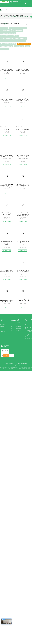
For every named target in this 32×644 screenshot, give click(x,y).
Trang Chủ (3, 10)
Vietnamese (29, 5)
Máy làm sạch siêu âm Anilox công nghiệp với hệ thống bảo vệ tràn (23, 186)
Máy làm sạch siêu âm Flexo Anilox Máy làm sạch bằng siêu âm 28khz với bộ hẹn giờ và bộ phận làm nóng (7, 186)
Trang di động (16, 365)
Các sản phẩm (11, 10)
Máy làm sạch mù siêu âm (20, 41)
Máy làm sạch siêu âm (18, 31)
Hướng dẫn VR (18, 10)
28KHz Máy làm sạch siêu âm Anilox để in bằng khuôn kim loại (23, 243)
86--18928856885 (6, 5)
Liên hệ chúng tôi (24, 17)
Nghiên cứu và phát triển (21, 331)
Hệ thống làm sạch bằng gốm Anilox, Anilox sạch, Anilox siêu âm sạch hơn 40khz (7, 157)
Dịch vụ (12, 331)
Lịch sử (12, 328)
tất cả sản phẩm (4, 28)
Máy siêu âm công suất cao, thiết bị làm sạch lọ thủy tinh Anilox (23, 300)
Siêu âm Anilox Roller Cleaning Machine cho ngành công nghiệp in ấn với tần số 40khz (23, 128)
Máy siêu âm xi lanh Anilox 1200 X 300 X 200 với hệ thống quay (7, 71)
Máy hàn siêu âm (5, 49)
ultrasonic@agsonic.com (18, 2)
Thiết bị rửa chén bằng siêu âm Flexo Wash (7, 214)
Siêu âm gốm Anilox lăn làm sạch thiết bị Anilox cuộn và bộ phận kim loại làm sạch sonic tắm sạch (23, 71)
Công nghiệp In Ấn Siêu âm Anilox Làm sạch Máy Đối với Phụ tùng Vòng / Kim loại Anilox (23, 215)
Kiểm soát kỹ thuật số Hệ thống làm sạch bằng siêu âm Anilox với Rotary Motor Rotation (7, 272)
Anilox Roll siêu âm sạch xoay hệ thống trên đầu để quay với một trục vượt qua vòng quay (23, 99)
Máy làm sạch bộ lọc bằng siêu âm (8, 44)
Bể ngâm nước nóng (19, 46)
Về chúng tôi (25, 10)
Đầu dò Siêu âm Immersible (7, 46)
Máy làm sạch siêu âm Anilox (24, 44)
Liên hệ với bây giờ (7, 78)
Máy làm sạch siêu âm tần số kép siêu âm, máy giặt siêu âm (23, 271)
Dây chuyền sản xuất (21, 326)
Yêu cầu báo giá (3, 24)
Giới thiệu (13, 326)
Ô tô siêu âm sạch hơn (6, 31)
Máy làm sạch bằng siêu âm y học (8, 33)
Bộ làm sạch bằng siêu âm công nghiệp (18, 28)
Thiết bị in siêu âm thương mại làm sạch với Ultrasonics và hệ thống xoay (7, 128)
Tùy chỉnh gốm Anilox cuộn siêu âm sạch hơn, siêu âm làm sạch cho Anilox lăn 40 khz (23, 157)
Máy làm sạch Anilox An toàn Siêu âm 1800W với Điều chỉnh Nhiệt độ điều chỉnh (7, 300)
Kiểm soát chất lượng (15, 17)
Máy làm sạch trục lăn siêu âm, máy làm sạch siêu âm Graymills (7, 243)
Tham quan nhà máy (4, 17)
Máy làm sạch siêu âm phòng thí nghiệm (10, 36)
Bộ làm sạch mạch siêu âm (21, 38)
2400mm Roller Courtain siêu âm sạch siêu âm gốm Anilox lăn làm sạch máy (7, 99)
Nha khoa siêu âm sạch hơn (7, 38)
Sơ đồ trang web (10, 364)
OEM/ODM (19, 328)
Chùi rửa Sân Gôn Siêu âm (7, 41)
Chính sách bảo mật (22, 364)
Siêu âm (27, 46)
